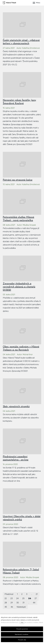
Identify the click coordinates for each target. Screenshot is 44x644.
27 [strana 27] (36, 598)
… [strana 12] (32, 594)
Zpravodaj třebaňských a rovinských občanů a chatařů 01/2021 (19, 287)
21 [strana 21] (37, 594)
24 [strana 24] (17, 598)
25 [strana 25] (23, 598)
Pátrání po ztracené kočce (18, 180)
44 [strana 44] (34, 603)
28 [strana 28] (6, 603)
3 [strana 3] (27, 594)
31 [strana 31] (23, 603)
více (22, 622)
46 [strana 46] (12, 607)
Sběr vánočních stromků (16, 407)
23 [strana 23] (12, 598)
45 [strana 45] (6, 607)
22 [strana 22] (6, 598)
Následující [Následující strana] (21, 607)
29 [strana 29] (12, 603)
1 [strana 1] (17, 594)
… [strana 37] (29, 603)
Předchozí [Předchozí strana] (9, 594)
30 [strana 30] (18, 603)
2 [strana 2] (22, 594)
